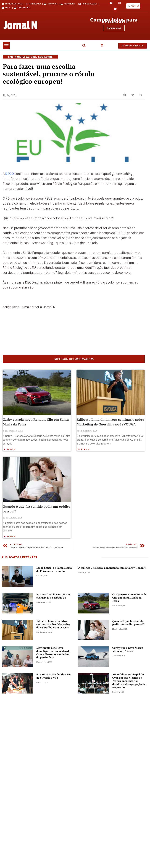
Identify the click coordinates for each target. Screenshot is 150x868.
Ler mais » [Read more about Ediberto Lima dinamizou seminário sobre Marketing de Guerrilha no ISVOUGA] (83, 484)
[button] (6, 50)
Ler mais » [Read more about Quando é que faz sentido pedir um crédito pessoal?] (9, 571)
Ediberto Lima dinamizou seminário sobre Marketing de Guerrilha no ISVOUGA (53, 659)
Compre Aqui (114, 30)
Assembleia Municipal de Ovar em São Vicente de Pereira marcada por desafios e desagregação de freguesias (129, 716)
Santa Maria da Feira (22, 62)
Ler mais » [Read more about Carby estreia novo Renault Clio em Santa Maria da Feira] (9, 484)
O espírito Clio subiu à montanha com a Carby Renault (112, 603)
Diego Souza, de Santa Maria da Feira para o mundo (54, 604)
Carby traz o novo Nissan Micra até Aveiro (128, 684)
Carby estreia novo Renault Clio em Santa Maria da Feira (129, 633)
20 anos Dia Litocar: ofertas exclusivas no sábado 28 (53, 631)
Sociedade (45, 62)
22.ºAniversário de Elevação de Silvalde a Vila (54, 711)
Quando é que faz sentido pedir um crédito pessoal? (128, 658)
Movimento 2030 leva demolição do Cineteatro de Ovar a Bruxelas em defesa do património (53, 687)
